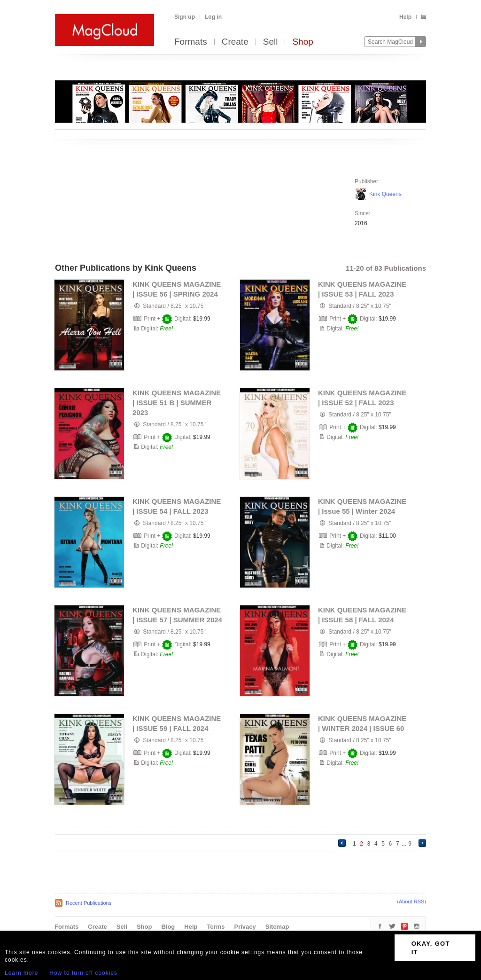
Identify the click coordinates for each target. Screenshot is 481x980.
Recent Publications (89, 903)
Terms (216, 927)
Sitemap (277, 927)
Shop (303, 42)
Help (405, 17)
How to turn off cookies (83, 973)
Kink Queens (385, 194)
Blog (168, 927)
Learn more (21, 973)
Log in (213, 17)
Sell (271, 42)
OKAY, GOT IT (431, 948)
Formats (191, 42)
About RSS (411, 902)
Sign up (185, 17)
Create (235, 42)
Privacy (245, 927)
